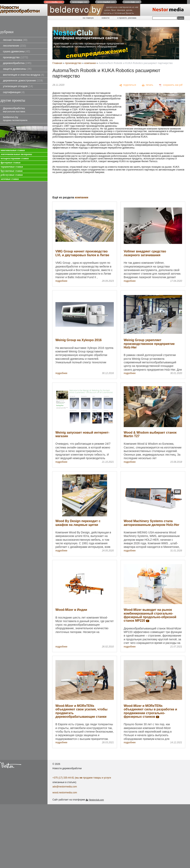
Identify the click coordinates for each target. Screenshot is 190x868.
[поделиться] (128, 85)
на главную (88, 18)
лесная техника (15, 40)
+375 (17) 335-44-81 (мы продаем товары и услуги (82, 778)
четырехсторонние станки (15, 158)
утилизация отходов (18, 86)
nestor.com (54, 2)
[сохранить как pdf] (171, 85)
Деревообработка (14, 110)
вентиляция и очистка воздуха (23, 75)
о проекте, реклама (127, 18)
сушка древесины (17, 51)
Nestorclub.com (96, 800)
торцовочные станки (12, 167)
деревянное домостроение (23, 80)
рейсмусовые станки (12, 175)
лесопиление (14, 46)
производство (16, 57)
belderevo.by (15, 118)
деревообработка (17, 63)
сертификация (14, 92)
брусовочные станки (12, 171)
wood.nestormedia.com (65, 793)
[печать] (148, 85)
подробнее (61, 281)
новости (105, 18)
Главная (57, 63)
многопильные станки (13, 150)
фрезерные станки (10, 163)
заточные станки (10, 179)
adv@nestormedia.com (65, 787)
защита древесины (17, 69)
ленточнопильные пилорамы (16, 154)
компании (90, 63)
